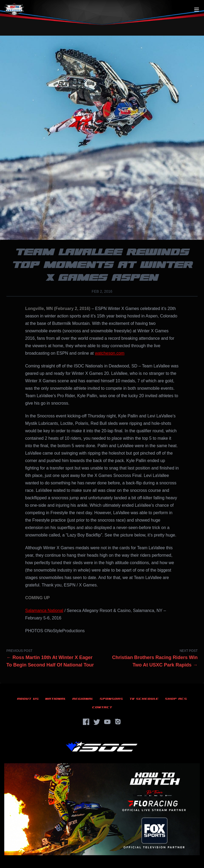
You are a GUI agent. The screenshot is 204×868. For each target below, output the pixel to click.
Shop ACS (176, 699)
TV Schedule (144, 699)
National (56, 699)
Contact (102, 707)
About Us (28, 699)
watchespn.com (110, 353)
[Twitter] (97, 722)
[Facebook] (86, 722)
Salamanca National (44, 611)
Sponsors (111, 699)
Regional (83, 699)
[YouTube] (107, 722)
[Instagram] (118, 722)
